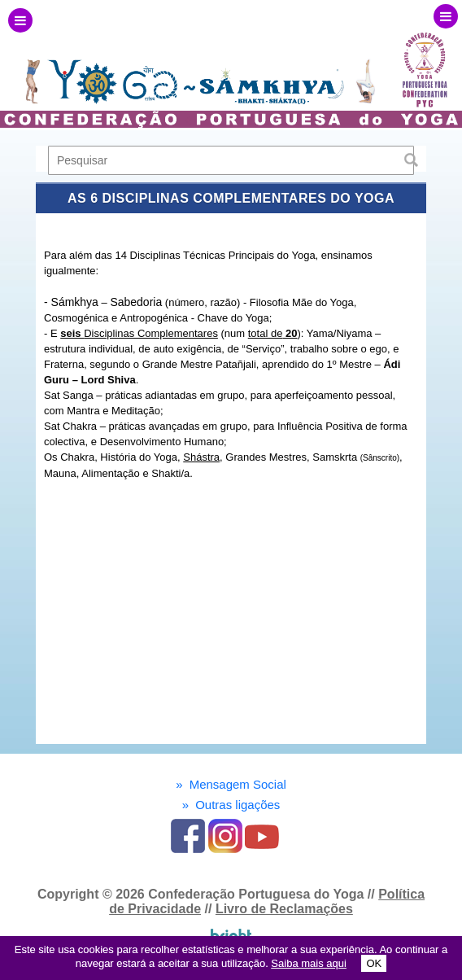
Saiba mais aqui (309, 963)
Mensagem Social (231, 784)
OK (374, 963)
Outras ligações (231, 805)
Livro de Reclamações (284, 909)
